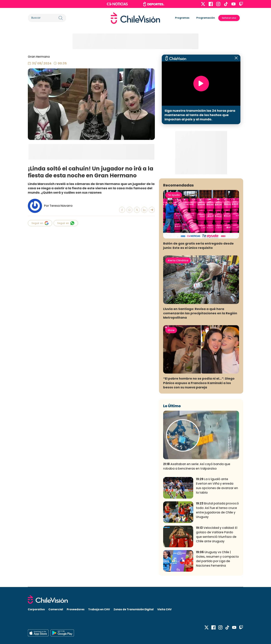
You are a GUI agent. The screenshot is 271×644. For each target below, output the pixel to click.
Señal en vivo (229, 18)
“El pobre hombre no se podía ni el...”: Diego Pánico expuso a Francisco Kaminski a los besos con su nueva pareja (199, 383)
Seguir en (40, 223)
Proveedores (76, 609)
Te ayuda (174, 195)
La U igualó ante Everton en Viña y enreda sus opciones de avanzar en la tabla (217, 486)
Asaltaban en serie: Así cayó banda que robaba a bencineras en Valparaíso (197, 466)
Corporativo (36, 609)
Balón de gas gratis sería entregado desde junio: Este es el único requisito (198, 246)
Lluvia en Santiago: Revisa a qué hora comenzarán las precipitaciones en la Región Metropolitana (200, 313)
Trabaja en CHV (99, 609)
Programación (206, 18)
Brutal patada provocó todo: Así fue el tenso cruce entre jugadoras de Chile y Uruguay (217, 510)
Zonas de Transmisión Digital (134, 609)
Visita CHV (164, 609)
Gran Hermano (39, 57)
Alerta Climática (178, 260)
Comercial (56, 609)
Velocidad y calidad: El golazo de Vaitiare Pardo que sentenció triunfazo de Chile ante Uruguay (217, 534)
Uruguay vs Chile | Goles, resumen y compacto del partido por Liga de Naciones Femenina (217, 559)
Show (171, 330)
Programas (182, 18)
